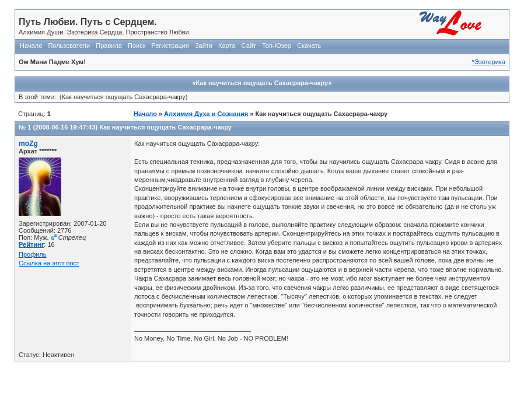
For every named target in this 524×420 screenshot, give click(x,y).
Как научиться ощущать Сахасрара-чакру (165, 127)
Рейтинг (31, 244)
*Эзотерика (489, 62)
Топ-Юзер (277, 45)
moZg (28, 143)
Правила (109, 45)
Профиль (33, 254)
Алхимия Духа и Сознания (206, 114)
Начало (31, 45)
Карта (227, 45)
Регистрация (170, 45)
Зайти (204, 45)
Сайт (249, 45)
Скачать (309, 45)
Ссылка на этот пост (49, 263)
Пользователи (69, 45)
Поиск (137, 45)
